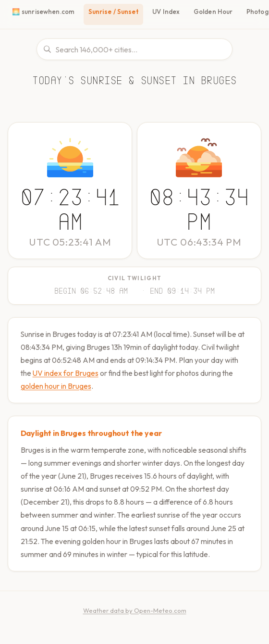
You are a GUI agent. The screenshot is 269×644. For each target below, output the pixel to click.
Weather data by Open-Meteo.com (135, 621)
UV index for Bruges (96, 371)
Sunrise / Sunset (112, 12)
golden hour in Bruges (92, 384)
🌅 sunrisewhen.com (42, 12)
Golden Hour (212, 12)
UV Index (166, 12)
